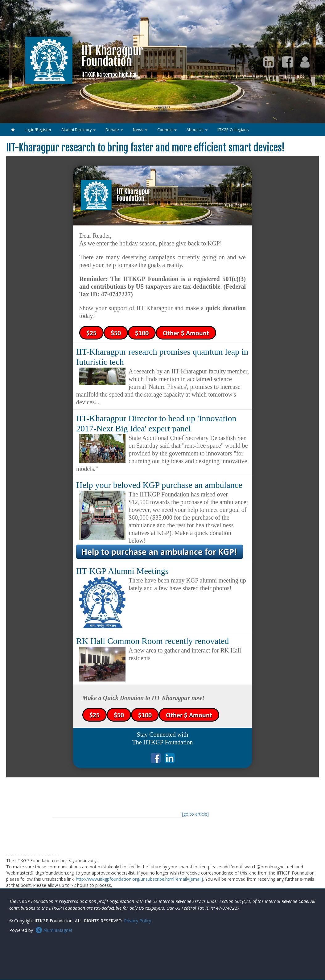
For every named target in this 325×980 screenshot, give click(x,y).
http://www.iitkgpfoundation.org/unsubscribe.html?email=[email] (139, 879)
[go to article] (195, 814)
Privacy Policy (138, 921)
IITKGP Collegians (233, 130)
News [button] (140, 130)
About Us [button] (197, 130)
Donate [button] (114, 130)
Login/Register (38, 130)
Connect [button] (167, 130)
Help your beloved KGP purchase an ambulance (159, 485)
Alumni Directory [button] (78, 130)
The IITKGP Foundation (162, 742)
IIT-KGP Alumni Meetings (122, 571)
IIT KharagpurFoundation (112, 61)
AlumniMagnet (54, 930)
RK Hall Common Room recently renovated (152, 641)
